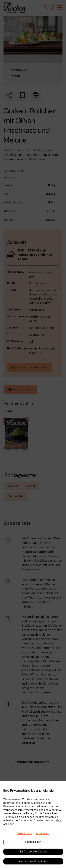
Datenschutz (25, 833)
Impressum (42, 833)
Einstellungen (33, 842)
